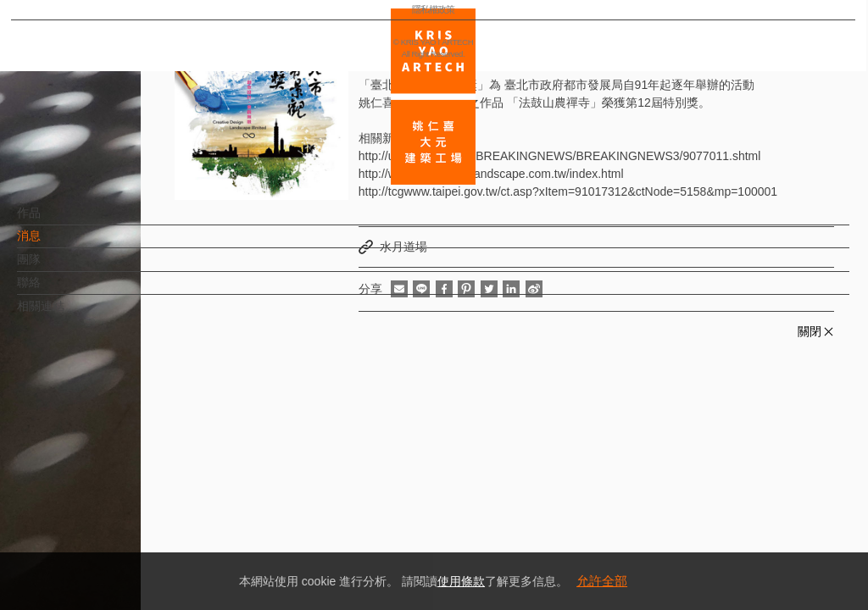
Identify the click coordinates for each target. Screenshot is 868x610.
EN (116, 498)
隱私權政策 (88, 547)
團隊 (57, 268)
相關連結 (69, 314)
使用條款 (461, 581)
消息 (57, 244)
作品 (57, 221)
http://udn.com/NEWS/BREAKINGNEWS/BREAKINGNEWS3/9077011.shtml (560, 156)
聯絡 (57, 291)
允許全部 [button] (602, 581)
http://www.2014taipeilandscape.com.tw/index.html (491, 174)
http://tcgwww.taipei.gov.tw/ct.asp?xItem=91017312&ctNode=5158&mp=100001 (568, 191)
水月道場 (403, 247)
